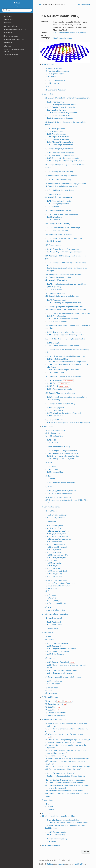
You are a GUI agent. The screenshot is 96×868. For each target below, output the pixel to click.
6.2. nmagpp (49, 639)
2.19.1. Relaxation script (57, 300)
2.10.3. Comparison (55, 220)
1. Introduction (8, 16)
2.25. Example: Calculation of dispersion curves (63, 376)
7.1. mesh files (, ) (59, 701)
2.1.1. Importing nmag (56, 102)
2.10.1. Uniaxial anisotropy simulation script (64, 214)
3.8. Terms (49, 487)
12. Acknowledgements (11, 55)
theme (61, 864)
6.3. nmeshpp (50, 658)
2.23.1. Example (53, 343)
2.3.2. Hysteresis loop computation (61, 156)
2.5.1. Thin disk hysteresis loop (59, 180)
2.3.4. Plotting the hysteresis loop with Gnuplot (66, 161)
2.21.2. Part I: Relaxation (57, 316)
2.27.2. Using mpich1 (55, 411)
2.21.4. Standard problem (57, 321)
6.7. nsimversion (51, 693)
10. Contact (7, 46)
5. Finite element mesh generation (14, 30)
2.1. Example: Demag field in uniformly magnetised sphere (67, 98)
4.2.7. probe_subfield (55, 542)
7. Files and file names (10, 36)
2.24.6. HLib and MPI (55, 372)
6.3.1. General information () (61, 662)
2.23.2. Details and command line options (63, 346)
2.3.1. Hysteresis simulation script (60, 153)
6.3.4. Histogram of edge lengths (60, 673)
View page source (83, 4)
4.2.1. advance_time (55, 526)
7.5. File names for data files (55, 713)
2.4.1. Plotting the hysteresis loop (60, 172)
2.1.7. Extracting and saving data (60, 118)
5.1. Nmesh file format (53, 618)
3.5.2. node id (53, 469)
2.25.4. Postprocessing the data (60, 389)
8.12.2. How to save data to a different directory (66, 776)
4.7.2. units (52, 598)
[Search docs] (17, 10)
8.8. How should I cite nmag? (56, 756)
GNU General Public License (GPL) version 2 (70, 33)
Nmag (18, 3)
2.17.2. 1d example (55, 289)
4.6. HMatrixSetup (52, 589)
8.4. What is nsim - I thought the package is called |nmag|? (67, 740)
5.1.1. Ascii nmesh (54, 622)
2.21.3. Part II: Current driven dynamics (63, 319)
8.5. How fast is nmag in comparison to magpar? (63, 743)
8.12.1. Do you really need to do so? (61, 773)
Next (86, 851)
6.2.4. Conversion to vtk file (58, 651)
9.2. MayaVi (49, 807)
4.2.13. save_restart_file (56, 558)
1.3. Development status (54, 74)
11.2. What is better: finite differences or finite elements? (67, 823)
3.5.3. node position (55, 472)
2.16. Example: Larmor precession (58, 277)
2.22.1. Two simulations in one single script (64, 332)
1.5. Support (49, 87)
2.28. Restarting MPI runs (54, 420)
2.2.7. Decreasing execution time (60, 145)
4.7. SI (47, 591)
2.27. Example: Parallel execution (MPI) (60, 404)
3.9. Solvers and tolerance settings (58, 498)
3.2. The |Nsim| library (53, 433)
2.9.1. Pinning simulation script (59, 201)
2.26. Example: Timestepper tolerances (60, 393)
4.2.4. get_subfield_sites (56, 534)
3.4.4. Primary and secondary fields (61, 459)
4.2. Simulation (50, 522)
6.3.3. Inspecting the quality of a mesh (62, 670)
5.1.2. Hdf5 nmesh (54, 625)
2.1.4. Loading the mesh (56, 110)
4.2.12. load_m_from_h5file (58, 555)
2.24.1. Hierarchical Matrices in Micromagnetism (66, 356)
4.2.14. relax (52, 560)
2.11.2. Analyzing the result (58, 230)
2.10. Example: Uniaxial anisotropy (58, 210)
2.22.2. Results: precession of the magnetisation (66, 335)
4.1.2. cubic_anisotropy (56, 518)
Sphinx (50, 864)
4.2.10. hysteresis (54, 550)
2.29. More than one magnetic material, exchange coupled (67, 423)
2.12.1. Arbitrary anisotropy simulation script (65, 239)
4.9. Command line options (55, 610)
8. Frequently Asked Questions (13, 39)
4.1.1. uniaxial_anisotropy (57, 515)
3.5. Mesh (48, 463)
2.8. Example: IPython (53, 194)
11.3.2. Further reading (56, 835)
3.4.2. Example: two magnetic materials (62, 453)
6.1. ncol (48, 637)
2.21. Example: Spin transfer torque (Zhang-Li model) (65, 309)
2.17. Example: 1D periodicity (56, 280)
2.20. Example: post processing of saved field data (64, 307)
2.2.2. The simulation (55, 131)
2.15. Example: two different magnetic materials (63, 275)
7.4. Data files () (52, 710)
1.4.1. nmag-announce (56, 81)
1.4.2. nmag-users (54, 83)
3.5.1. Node (52, 467)
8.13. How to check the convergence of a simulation (65, 780)
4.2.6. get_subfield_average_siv (59, 539)
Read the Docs (80, 864)
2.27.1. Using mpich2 (55, 408)
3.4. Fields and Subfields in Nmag (57, 447)
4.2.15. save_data (54, 563)
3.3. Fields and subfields (54, 436)
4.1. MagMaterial (51, 511)
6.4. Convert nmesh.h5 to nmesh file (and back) (63, 677)
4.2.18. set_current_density (58, 571)
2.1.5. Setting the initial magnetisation (62, 113)
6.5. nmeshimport (51, 688)
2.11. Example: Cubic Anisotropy (57, 224)
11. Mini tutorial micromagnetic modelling (13, 50)
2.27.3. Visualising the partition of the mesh (64, 413)
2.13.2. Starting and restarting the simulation (65, 252)
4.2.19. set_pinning (55, 574)
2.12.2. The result (54, 241)
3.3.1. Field (52, 440)
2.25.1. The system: (60, 380)
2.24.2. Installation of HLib (58, 359)
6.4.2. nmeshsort (54, 684)
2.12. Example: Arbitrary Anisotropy (58, 234)
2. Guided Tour (8, 20)
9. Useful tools (7, 43)
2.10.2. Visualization (55, 217)
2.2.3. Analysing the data (57, 134)
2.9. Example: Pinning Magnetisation (59, 197)
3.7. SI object (50, 479)
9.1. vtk (47, 804)
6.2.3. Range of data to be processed (61, 649)
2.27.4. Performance (55, 416)
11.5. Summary (50, 842)
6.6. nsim (48, 691)
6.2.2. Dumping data (55, 646)
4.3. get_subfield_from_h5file (56, 581)
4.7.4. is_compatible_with (57, 603)
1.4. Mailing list (51, 77)
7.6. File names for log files (55, 716)
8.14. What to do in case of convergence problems (64, 783)
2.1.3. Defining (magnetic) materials (61, 107)
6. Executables (7, 33)
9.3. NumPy (49, 809)
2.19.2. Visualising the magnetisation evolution (65, 303)
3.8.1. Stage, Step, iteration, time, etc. (62, 491)
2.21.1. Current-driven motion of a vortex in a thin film (68, 313)
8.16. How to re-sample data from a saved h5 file (64, 791)
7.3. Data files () (53, 707)
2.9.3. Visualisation (55, 206)
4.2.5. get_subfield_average (58, 536)
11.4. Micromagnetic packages (56, 839)
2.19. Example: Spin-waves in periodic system (62, 296)
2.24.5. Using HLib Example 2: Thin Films (63, 370)
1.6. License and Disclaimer (55, 90)
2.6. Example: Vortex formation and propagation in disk (66, 184)
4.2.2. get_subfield (54, 528)
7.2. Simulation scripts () (56, 704)
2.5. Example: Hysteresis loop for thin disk (61, 176)
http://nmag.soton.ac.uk (62, 38)
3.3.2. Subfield (53, 443)
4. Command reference (10, 26)
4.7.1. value (52, 595)
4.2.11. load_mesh (54, 552)
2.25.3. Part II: (58, 386)
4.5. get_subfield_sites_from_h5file (58, 586)
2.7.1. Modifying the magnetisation (61, 190)
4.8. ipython (49, 607)
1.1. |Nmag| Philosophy (54, 68)
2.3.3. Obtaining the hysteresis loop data (63, 158)
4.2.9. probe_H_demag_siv (57, 547)
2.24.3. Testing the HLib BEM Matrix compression (67, 362)
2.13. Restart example (53, 245)
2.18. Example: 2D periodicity (56, 293)
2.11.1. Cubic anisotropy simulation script (64, 228)
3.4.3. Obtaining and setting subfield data (63, 456)
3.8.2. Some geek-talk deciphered (60, 494)
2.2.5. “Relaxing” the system (58, 139)
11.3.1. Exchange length (57, 832)
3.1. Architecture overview (55, 431)
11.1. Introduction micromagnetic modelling (62, 820)
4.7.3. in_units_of (54, 601)
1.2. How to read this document (57, 71)
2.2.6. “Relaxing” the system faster (60, 142)
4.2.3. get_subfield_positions (58, 531)
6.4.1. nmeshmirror (55, 681)
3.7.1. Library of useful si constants (61, 483)
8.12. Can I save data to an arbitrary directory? (63, 769)
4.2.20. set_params (55, 577)
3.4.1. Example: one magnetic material (62, 451)
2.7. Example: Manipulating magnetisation (61, 186)
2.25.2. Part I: (59, 383)
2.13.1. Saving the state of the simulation (63, 249)
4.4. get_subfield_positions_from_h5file (60, 583)
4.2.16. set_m (52, 566)
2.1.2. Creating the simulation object (61, 105)
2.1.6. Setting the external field (59, 115)
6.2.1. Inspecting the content (58, 643)
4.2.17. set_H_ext (54, 568)
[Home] (40, 4)
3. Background (8, 23)
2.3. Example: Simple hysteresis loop (59, 149)
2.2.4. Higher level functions (58, 137)
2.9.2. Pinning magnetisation (58, 204)
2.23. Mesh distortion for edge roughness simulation (65, 339)
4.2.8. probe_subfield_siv (57, 544)
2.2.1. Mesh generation (56, 129)
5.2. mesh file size (51, 629)
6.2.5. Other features (55, 654)
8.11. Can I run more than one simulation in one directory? (67, 767)
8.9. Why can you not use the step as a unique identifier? (67, 759)
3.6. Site (48, 476)
